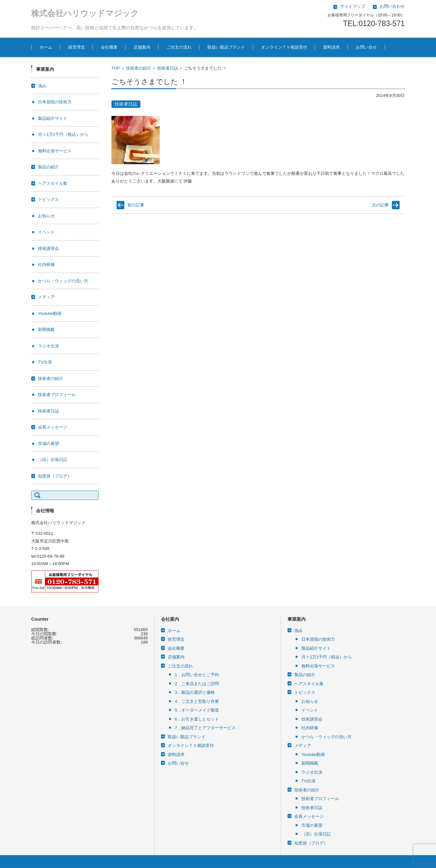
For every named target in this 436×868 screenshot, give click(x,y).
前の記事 (136, 205)
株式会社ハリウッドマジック (85, 13)
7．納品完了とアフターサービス (205, 728)
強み (42, 86)
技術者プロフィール (57, 395)
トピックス (48, 199)
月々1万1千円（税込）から (63, 134)
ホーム (46, 47)
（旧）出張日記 (53, 460)
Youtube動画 (50, 313)
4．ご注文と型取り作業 (197, 701)
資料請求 (331, 47)
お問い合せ (366, 47)
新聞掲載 (46, 330)
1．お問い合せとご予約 (197, 675)
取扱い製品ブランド (226, 47)
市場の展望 (48, 443)
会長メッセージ (53, 427)
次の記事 (380, 205)
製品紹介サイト (53, 118)
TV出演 (45, 362)
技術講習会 (48, 248)
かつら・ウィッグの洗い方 (63, 281)
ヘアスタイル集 (53, 183)
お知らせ (46, 216)
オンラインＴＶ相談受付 (284, 47)
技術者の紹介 (138, 68)
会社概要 (109, 47)
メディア (46, 297)
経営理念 (77, 47)
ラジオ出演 (48, 346)
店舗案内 (142, 47)
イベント (46, 232)
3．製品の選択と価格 (195, 692)
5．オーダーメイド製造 (197, 710)
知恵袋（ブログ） (55, 476)
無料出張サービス (55, 151)
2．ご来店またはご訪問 (197, 684)
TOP (116, 68)
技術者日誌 (168, 68)
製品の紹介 (48, 167)
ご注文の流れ (179, 47)
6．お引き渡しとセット (197, 719)
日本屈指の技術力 (55, 102)
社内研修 (46, 264)
